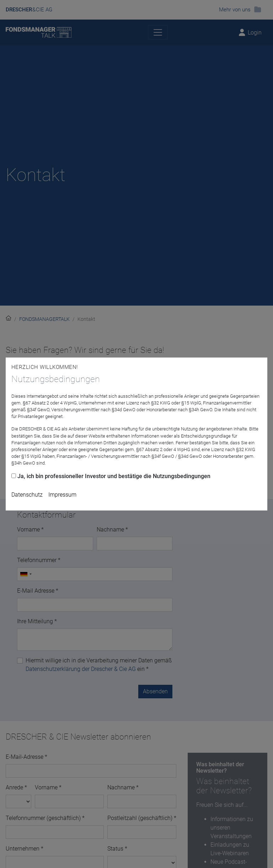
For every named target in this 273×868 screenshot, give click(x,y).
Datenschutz (27, 495)
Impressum (62, 495)
